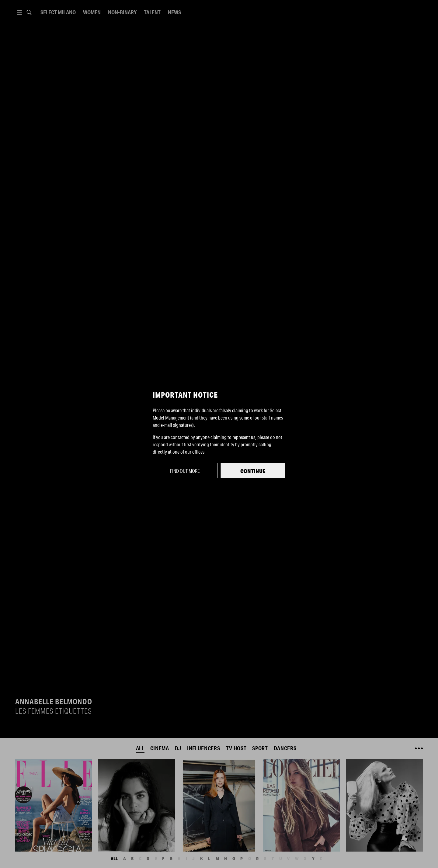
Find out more (185, 471)
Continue (253, 471)
